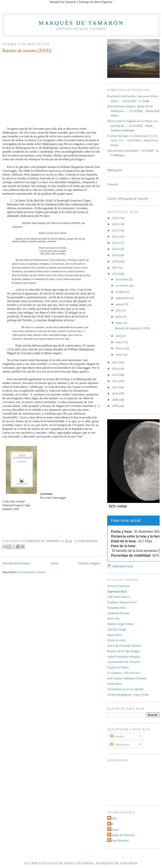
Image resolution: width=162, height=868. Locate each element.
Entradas (117, 736)
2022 (115, 237)
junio (119, 317)
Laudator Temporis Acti (122, 602)
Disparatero (114, 684)
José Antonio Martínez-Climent (127, 678)
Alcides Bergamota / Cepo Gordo (128, 695)
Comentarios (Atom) (33, 572)
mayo (120, 323)
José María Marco (118, 597)
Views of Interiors (118, 586)
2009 (115, 400)
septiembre (123, 298)
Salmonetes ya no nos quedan (126, 689)
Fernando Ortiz (117, 608)
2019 (115, 255)
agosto (120, 304)
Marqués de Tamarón (81, 23)
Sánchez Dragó (117, 629)
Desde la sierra (116, 640)
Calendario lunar (122, 566)
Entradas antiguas (89, 563)
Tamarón (113, 184)
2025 (115, 218)
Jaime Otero (115, 635)
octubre (121, 292)
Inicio (54, 563)
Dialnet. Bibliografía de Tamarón (128, 199)
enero (120, 354)
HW (111, 824)
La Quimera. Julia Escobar (124, 673)
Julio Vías (113, 618)
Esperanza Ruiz (117, 591)
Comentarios (120, 744)
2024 (115, 224)
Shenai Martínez (119, 840)
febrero (121, 348)
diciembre (122, 279)
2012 (115, 381)
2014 (115, 369)
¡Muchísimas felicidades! (123, 151)
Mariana (114, 829)
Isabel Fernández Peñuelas (124, 657)
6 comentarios (86, 541)
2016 (115, 274)
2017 (115, 268)
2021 (115, 243)
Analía (113, 818)
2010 (115, 393)
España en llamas (118, 667)
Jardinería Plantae (118, 613)
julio (119, 310)
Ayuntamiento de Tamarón (124, 662)
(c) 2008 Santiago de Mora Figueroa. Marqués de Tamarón (81, 863)
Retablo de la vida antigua (123, 651)
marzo (120, 342)
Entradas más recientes (17, 563)
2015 (115, 362)
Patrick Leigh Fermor (121, 624)
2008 (115, 406)
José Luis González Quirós (124, 646)
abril (119, 336)
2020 (115, 249)
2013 (115, 375)
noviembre (123, 285)
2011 (115, 387)
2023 (115, 230)
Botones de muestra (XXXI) (27, 51)
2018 (115, 261)
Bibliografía (115, 170)
